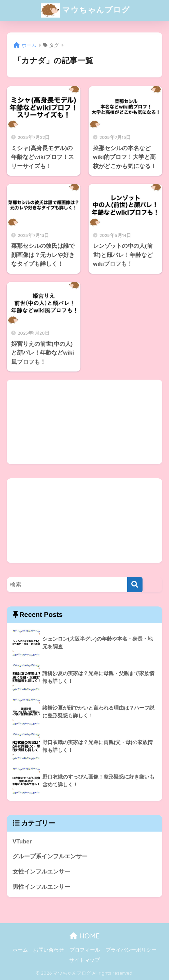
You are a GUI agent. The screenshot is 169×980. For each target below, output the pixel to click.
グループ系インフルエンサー (50, 856)
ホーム (20, 950)
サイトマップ (84, 960)
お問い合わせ (49, 950)
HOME (85, 936)
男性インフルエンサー (41, 887)
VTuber (22, 842)
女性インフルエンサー (41, 872)
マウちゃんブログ (85, 10)
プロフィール (85, 950)
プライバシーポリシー (131, 950)
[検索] (135, 585)
